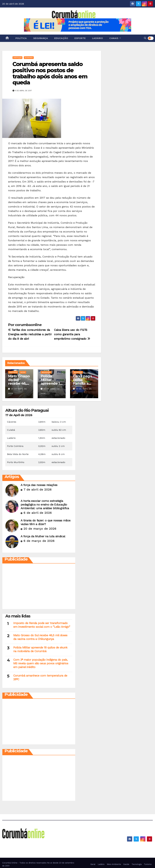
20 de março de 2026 (40, 529)
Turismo (148, 864)
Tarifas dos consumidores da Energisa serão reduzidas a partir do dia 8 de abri (30, 334)
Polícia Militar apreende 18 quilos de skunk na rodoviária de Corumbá (40, 649)
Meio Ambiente (114, 864)
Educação (61, 38)
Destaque (17, 58)
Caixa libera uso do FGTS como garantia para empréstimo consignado (72, 334)
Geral (93, 864)
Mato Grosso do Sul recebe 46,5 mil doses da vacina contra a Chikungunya (40, 637)
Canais (115, 38)
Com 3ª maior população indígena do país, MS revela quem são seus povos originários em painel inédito (41, 663)
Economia (29, 58)
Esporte (80, 38)
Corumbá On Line (29, 843)
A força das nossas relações (39, 485)
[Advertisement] (39, 587)
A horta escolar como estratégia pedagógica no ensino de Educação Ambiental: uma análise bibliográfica (45, 505)
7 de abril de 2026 (38, 490)
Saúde (23, 372)
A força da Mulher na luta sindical (43, 536)
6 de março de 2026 (39, 541)
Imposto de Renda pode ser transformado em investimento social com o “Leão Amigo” (42, 625)
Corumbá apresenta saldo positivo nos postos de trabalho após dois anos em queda (50, 73)
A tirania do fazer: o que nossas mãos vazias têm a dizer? (45, 522)
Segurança (41, 38)
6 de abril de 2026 (38, 513)
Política (21, 38)
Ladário (98, 38)
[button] (145, 38)
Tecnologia (137, 864)
